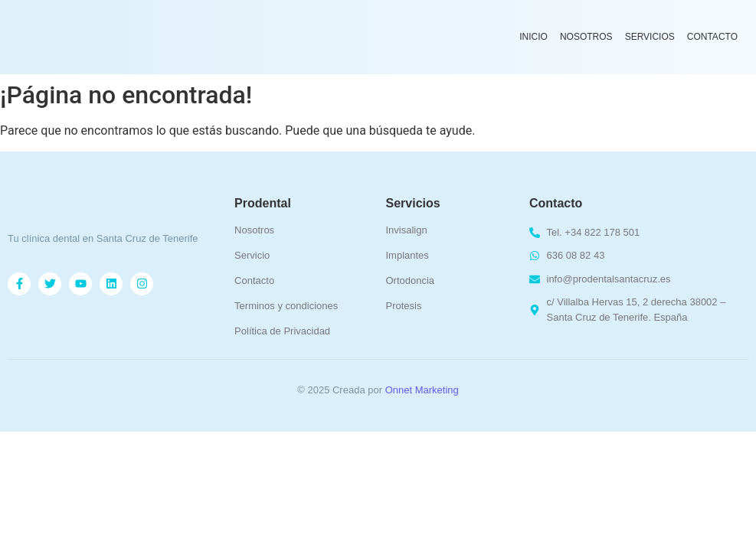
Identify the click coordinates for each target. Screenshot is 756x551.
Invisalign (406, 230)
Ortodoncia (410, 280)
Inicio (533, 37)
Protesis (403, 306)
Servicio (252, 255)
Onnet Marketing (422, 390)
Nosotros (586, 37)
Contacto (712, 37)
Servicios (650, 37)
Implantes (407, 255)
